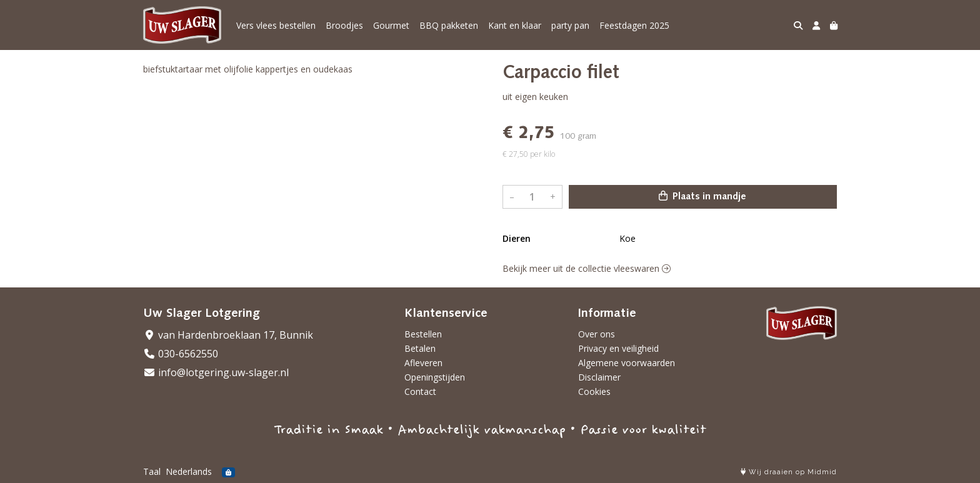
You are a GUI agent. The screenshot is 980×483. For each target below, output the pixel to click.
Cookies (594, 391)
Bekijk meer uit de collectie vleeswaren (587, 268)
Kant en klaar (515, 25)
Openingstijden (435, 377)
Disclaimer (599, 377)
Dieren (517, 238)
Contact (420, 391)
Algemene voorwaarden (627, 363)
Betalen (420, 348)
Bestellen (423, 334)
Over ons (597, 334)
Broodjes (344, 25)
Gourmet (391, 25)
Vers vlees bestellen (276, 25)
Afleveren (423, 363)
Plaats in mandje (702, 196)
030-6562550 (181, 354)
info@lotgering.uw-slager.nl (216, 372)
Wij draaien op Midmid (789, 472)
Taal (152, 471)
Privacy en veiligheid (618, 348)
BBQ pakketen (449, 25)
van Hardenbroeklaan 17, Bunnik (228, 335)
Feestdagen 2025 (634, 25)
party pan (570, 25)
